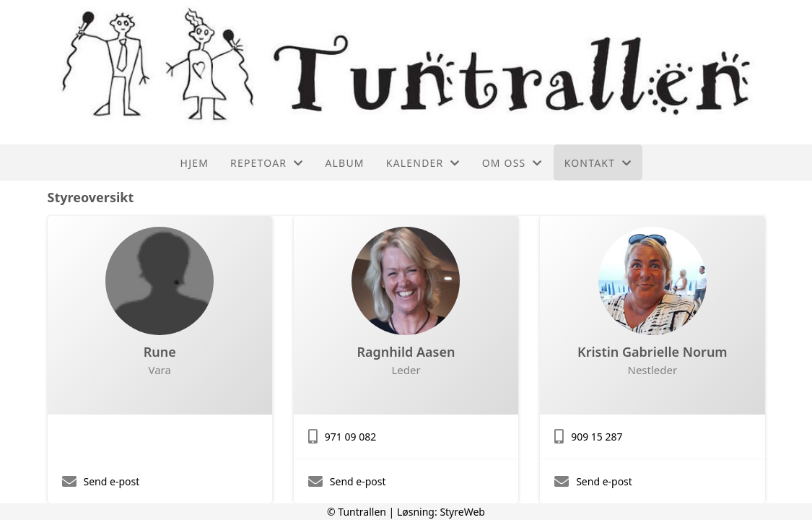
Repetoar (267, 163)
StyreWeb (462, 512)
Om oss (512, 163)
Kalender (423, 163)
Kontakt (598, 163)
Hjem (195, 163)
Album (344, 163)
